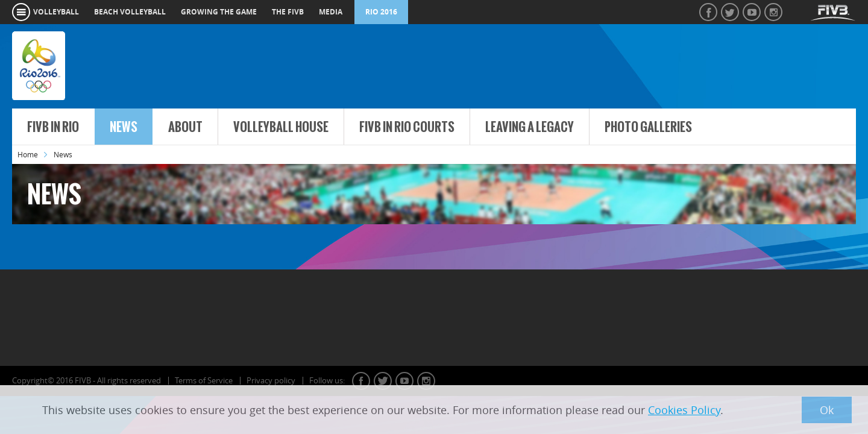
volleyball (56, 12)
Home (28, 154)
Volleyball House (281, 127)
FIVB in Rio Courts (407, 127)
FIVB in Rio (53, 127)
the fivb (288, 12)
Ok (827, 410)
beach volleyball (130, 12)
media (331, 12)
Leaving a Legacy (530, 127)
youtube (404, 381)
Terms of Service (204, 381)
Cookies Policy (684, 410)
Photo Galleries (648, 127)
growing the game (219, 12)
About (185, 127)
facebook (361, 381)
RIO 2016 (381, 12)
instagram (426, 381)
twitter (383, 381)
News (124, 127)
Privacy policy (271, 381)
